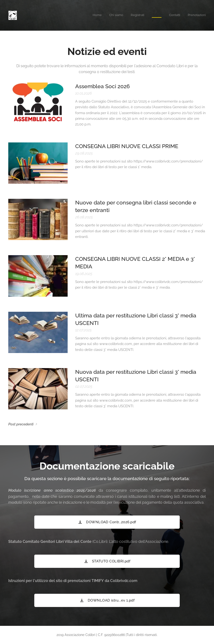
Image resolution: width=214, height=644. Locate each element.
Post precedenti (21, 424)
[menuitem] (169, 15)
